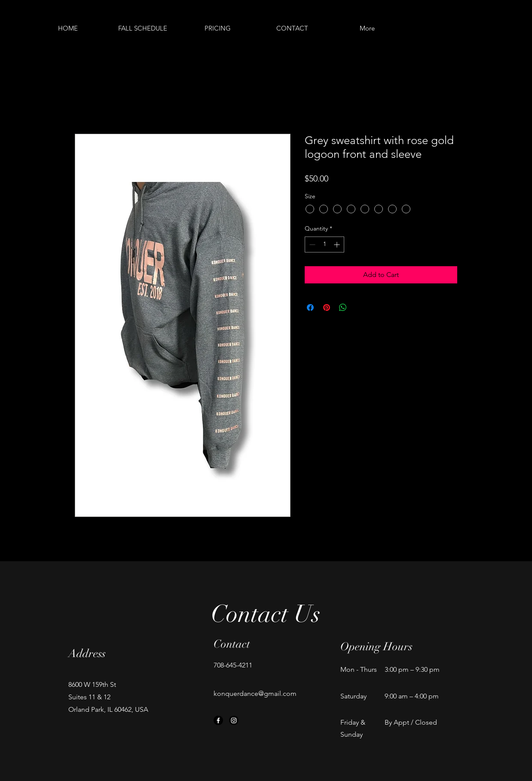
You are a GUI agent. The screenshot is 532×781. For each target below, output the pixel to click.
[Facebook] (218, 720)
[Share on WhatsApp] (343, 307)
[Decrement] (311, 244)
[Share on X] (359, 307)
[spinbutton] (324, 244)
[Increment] (338, 244)
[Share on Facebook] (310, 307)
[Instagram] (234, 720)
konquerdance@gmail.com (255, 693)
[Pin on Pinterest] (327, 307)
